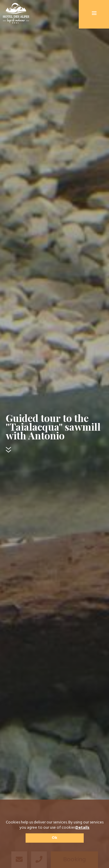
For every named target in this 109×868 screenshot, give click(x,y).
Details (83, 828)
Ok (54, 838)
